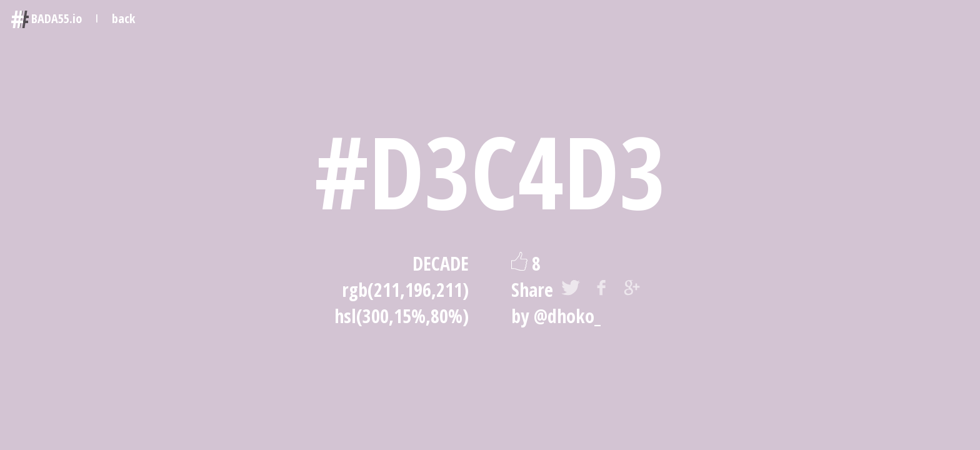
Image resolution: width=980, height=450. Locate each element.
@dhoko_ (567, 316)
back (123, 18)
